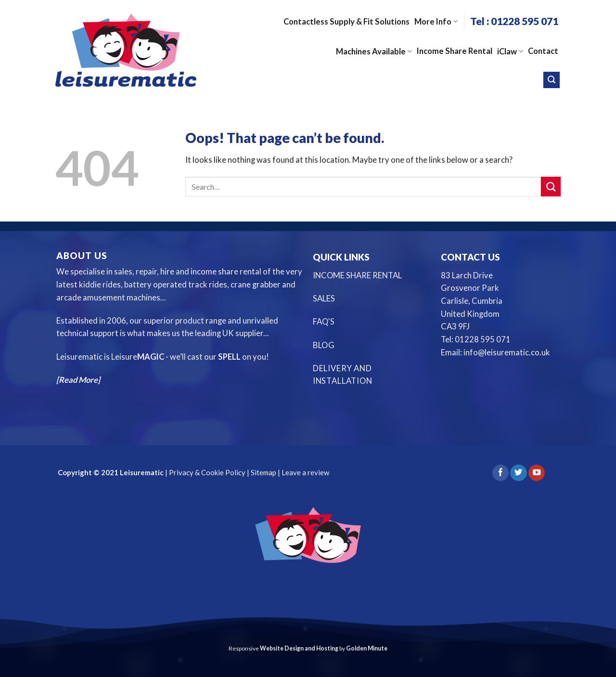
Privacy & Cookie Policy (206, 472)
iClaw (510, 52)
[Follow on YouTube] (537, 473)
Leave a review (305, 472)
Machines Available (374, 52)
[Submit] (551, 187)
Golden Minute (367, 648)
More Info (436, 22)
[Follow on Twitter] (518, 473)
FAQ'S (324, 322)
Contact (543, 51)
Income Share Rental (455, 51)
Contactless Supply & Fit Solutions (346, 22)
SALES (324, 299)
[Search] (552, 80)
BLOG (324, 345)
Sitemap (263, 472)
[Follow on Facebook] (500, 473)
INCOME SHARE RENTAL (357, 275)
